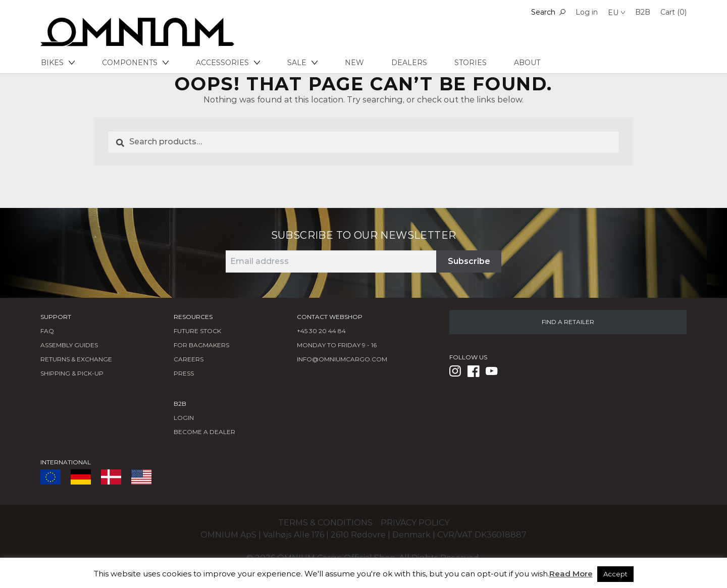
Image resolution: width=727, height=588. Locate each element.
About (527, 63)
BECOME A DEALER (204, 432)
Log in (587, 12)
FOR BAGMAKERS (201, 345)
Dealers (409, 63)
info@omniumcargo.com (342, 359)
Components (135, 63)
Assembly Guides (69, 345)
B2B (643, 12)
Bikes (58, 63)
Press (184, 373)
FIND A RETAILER (568, 322)
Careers (189, 359)
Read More (571, 574)
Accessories (228, 63)
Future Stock (197, 331)
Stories (471, 63)
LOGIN (184, 418)
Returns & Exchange (76, 359)
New (354, 63)
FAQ (47, 331)
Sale (302, 63)
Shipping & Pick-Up (72, 373)
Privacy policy (415, 523)
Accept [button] (615, 574)
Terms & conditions (325, 523)
